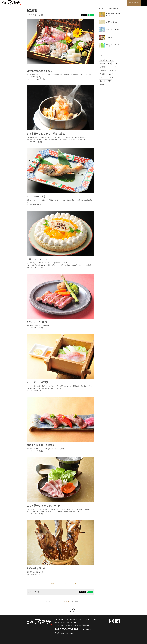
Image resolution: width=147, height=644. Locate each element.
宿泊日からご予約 (62, 620)
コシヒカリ (109, 60)
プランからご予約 (90, 620)
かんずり (102, 77)
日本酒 (102, 74)
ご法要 (111, 71)
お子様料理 (103, 71)
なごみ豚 (110, 77)
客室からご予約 (76, 620)
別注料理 (40, 15)
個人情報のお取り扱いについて (67, 622)
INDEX (66, 601)
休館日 (102, 60)
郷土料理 (75, 601)
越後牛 (102, 81)
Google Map (85, 625)
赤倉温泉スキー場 (105, 64)
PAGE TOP (73, 611)
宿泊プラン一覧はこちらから (61, 583)
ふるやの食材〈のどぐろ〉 (52, 601)
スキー (115, 64)
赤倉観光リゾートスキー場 (108, 67)
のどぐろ (109, 81)
